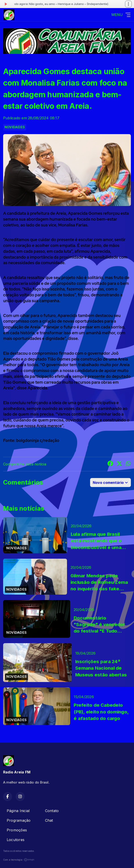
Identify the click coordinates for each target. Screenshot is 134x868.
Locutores (16, 840)
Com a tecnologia (19, 860)
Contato (52, 811)
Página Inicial (18, 811)
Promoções (17, 830)
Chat (49, 820)
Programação (19, 820)
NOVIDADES (15, 127)
